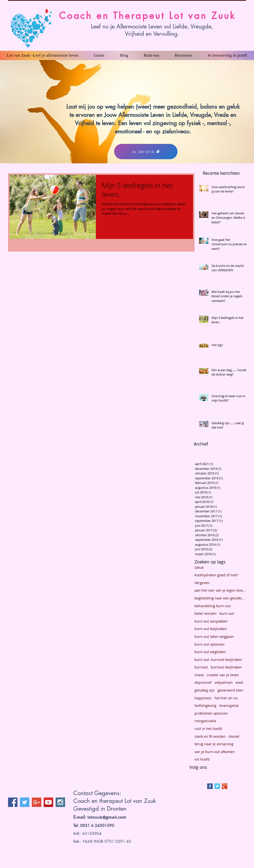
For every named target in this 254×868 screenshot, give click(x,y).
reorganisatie (205, 721)
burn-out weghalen (210, 652)
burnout (201, 667)
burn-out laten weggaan (214, 636)
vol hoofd (202, 759)
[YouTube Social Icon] (48, 802)
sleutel (234, 736)
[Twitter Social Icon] (25, 802)
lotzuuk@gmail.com (107, 817)
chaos (199, 675)
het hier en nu (226, 698)
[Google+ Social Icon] (37, 802)
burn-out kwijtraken (211, 629)
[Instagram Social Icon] (60, 802)
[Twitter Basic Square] (217, 786)
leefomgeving (205, 706)
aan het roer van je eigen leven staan (220, 590)
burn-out (227, 613)
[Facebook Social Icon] (13, 802)
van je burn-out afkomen (215, 752)
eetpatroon (224, 682)
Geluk (199, 567)
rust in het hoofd (208, 729)
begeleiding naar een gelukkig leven (220, 598)
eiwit (239, 682)
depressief (203, 682)
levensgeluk (229, 706)
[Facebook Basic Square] (210, 786)
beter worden (206, 613)
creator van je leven (223, 675)
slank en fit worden (210, 736)
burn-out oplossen (210, 644)
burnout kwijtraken (226, 667)
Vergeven (202, 583)
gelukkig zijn (205, 690)
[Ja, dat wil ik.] (146, 152)
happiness (203, 698)
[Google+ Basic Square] (224, 786)
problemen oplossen (211, 713)
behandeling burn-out (213, 606)
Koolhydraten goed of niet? (216, 575)
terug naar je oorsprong (214, 744)
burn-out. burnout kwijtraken (218, 660)
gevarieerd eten (230, 690)
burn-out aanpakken (211, 621)
